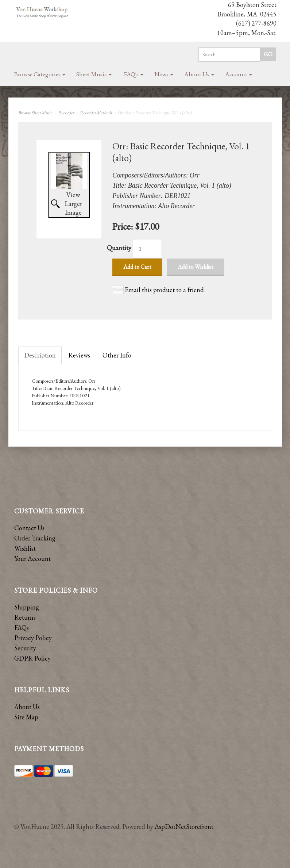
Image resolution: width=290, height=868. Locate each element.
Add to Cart (137, 267)
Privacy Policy (33, 638)
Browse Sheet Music (35, 113)
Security (25, 648)
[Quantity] (147, 249)
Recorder (66, 113)
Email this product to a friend (164, 290)
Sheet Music (94, 74)
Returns (25, 617)
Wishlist (25, 548)
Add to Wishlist (196, 267)
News (164, 74)
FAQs (22, 628)
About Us (199, 74)
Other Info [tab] (117, 355)
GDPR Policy (32, 658)
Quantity (119, 248)
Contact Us (29, 528)
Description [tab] (40, 355)
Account (239, 74)
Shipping (27, 607)
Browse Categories (40, 74)
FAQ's (134, 74)
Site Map (26, 717)
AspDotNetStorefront (184, 827)
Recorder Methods (96, 113)
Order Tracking (35, 538)
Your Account (32, 559)
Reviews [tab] (79, 355)
